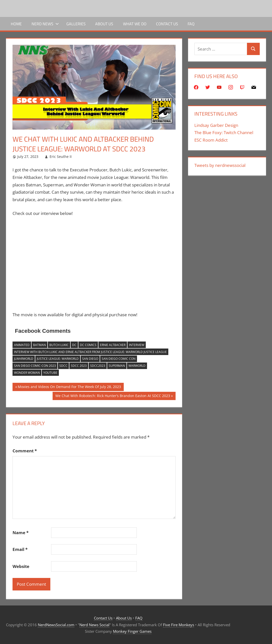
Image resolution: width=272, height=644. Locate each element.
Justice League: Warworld (58, 359)
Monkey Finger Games (132, 631)
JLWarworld (24, 359)
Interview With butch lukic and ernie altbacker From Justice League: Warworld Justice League (90, 352)
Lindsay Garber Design (216, 125)
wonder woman (27, 373)
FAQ (191, 24)
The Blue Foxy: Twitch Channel (224, 132)
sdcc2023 (98, 366)
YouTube (50, 373)
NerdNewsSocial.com (56, 625)
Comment (25, 451)
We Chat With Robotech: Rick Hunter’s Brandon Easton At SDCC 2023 (113, 396)
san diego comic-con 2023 (35, 366)
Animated (22, 345)
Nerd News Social (94, 625)
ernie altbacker (113, 345)
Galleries (76, 24)
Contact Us (167, 24)
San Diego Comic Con (119, 359)
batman (39, 345)
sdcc (63, 366)
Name (21, 533)
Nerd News (45, 24)
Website (21, 566)
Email (20, 549)
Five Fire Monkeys (179, 625)
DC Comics (88, 345)
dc (74, 345)
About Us (104, 24)
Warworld (137, 366)
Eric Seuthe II (61, 156)
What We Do (135, 24)
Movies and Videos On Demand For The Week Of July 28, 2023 (69, 387)
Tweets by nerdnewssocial (220, 165)
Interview (137, 345)
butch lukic (59, 345)
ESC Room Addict (211, 140)
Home (16, 24)
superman (117, 366)
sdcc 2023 (79, 366)
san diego (90, 359)
